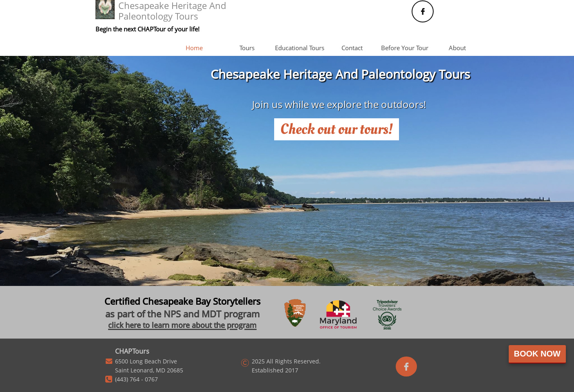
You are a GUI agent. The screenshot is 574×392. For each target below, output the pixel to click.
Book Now (537, 354)
